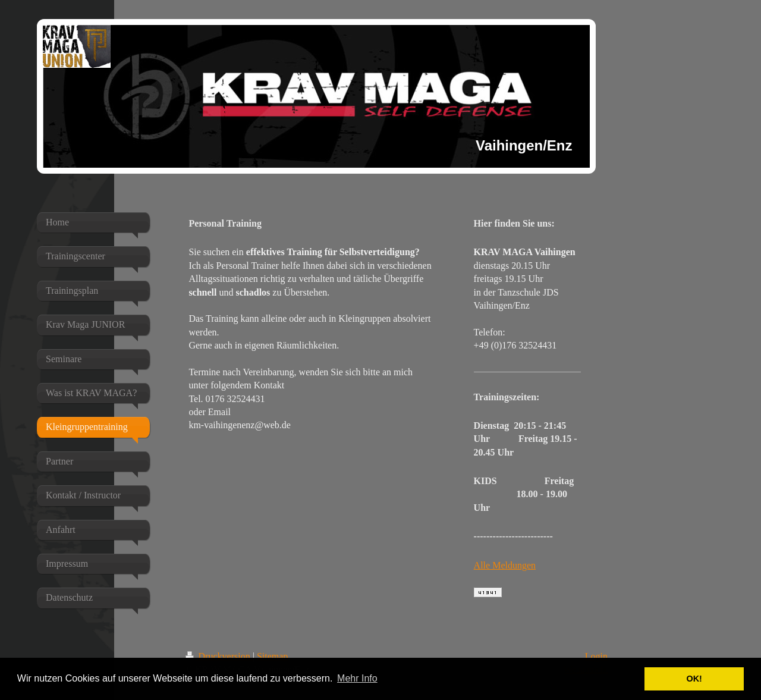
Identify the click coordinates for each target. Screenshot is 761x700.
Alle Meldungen (505, 565)
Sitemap (272, 656)
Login (596, 656)
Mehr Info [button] (357, 678)
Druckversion (219, 656)
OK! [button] (694, 679)
